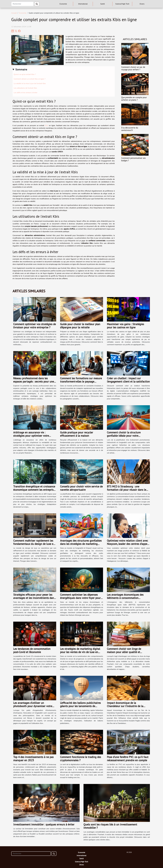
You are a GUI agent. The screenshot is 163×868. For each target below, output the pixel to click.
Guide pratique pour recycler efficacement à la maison (77, 434)
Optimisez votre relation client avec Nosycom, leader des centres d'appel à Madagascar (127, 544)
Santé (103, 4)
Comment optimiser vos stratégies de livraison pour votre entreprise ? (35, 326)
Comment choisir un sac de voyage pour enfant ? (133, 68)
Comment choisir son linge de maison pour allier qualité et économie (124, 652)
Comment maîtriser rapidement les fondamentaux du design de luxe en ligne (34, 544)
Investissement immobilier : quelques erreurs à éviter (44, 824)
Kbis (47, 126)
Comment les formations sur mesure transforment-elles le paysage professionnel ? (81, 382)
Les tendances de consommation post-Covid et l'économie (32, 650)
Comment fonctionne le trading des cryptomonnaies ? (81, 759)
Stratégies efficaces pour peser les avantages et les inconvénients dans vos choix (34, 598)
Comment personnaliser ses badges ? (133, 159)
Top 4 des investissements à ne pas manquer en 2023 (33, 759)
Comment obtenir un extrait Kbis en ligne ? (30, 79)
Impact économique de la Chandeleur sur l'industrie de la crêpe (125, 706)
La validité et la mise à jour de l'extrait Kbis (30, 83)
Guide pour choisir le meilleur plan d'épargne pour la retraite (80, 326)
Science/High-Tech (122, 4)
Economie (63, 4)
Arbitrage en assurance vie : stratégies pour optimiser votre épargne (31, 436)
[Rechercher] (22, 4)
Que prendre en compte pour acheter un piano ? (134, 99)
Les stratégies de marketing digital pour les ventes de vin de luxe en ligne (80, 652)
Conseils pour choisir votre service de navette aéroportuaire (81, 488)
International (83, 4)
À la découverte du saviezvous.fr (130, 129)
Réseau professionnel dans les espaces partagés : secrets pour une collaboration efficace (34, 382)
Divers (142, 4)
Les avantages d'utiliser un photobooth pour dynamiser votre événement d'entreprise (33, 706)
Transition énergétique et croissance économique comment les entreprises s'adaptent (35, 490)
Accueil (14, 13)
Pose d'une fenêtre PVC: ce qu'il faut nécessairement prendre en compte (128, 759)
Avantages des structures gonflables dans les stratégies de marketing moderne (81, 544)
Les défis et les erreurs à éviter (25, 93)
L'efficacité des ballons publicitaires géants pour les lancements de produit (80, 706)
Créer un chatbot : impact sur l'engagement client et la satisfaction (128, 380)
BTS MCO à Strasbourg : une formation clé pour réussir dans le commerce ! (127, 490)
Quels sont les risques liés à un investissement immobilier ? (110, 826)
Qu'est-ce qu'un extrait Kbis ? (25, 74)
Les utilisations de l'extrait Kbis (25, 88)
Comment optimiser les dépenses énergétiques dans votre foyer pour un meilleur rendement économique (81, 598)
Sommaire (21, 70)
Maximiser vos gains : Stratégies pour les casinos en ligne (125, 326)
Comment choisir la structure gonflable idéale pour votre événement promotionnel (124, 436)
